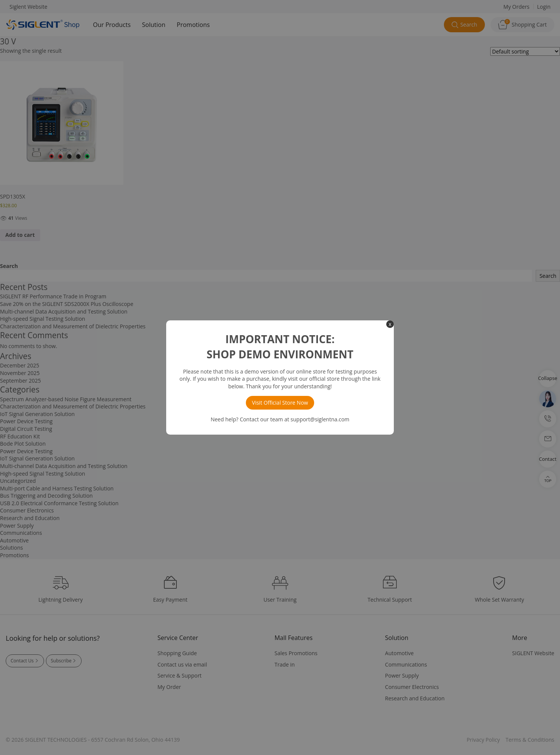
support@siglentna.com (320, 419)
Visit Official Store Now (280, 403)
